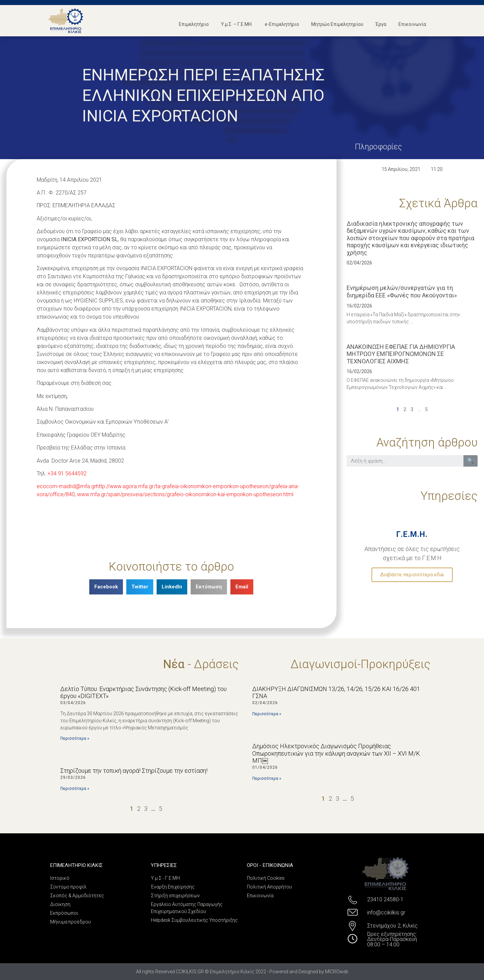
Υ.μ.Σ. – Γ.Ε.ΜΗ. (237, 24)
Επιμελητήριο (194, 24)
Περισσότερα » (75, 738)
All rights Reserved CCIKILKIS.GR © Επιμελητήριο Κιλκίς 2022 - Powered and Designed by (231, 972)
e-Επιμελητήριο (282, 24)
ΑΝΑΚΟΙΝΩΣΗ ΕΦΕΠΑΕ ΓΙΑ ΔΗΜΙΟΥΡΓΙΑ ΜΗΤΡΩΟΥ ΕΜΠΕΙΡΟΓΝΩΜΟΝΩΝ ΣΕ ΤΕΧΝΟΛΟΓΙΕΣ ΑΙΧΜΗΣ (401, 354)
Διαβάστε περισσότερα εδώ (412, 575)
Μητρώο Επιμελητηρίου (337, 24)
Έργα (381, 24)
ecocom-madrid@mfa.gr (66, 486)
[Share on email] (242, 587)
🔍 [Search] (471, 461)
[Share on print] (209, 587)
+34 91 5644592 (67, 474)
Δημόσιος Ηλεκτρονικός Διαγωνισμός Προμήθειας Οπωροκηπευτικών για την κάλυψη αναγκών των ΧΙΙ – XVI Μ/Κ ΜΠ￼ (336, 753)
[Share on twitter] (140, 587)
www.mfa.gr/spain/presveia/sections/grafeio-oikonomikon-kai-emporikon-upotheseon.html (185, 494)
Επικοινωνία (412, 24)
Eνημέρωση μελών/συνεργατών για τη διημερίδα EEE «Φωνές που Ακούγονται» (402, 292)
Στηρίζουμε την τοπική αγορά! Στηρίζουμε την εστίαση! (134, 771)
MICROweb (337, 972)
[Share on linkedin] (172, 587)
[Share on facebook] (106, 587)
